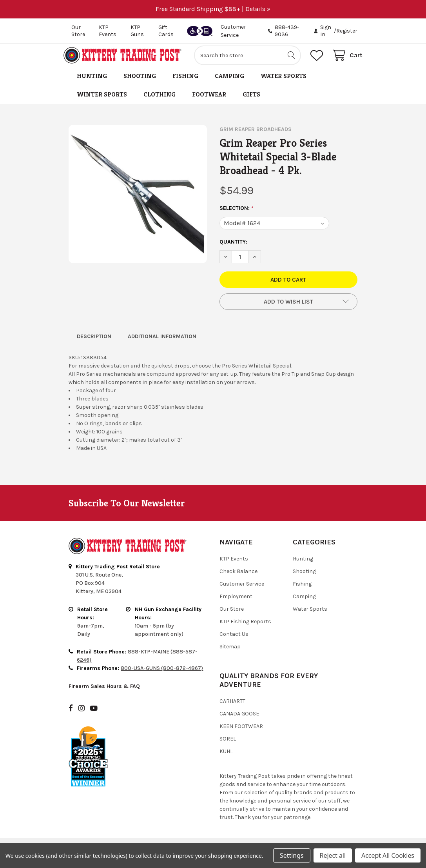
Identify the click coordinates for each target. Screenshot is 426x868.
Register (347, 31)
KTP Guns (137, 31)
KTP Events (108, 31)
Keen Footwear (241, 731)
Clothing (160, 99)
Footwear (209, 99)
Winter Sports (102, 99)
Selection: (237, 213)
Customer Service (242, 589)
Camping (229, 81)
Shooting (140, 81)
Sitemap (230, 652)
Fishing (185, 81)
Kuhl (226, 756)
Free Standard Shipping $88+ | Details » (213, 9)
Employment (236, 601)
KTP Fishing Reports (245, 627)
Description (94, 341)
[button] (289, 307)
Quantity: (233, 247)
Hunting (92, 81)
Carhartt (232, 706)
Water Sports (284, 81)
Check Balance (238, 576)
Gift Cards (166, 31)
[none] (138, 199)
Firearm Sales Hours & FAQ (104, 691)
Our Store (78, 31)
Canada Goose (239, 719)
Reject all (333, 855)
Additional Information (162, 341)
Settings (292, 855)
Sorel (228, 744)
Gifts (251, 99)
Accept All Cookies (388, 855)
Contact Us (234, 639)
